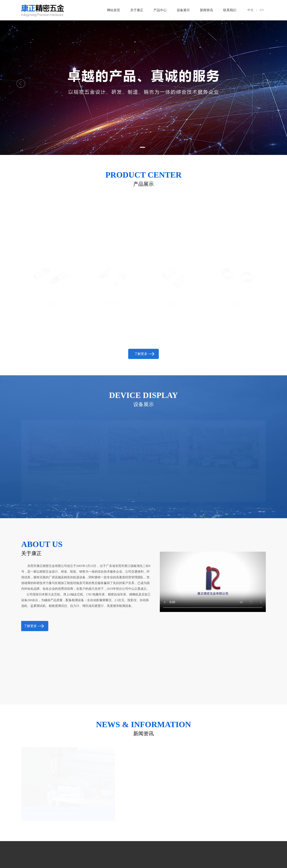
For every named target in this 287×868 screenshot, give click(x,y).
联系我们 (230, 10)
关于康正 (137, 10)
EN (262, 10)
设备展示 (183, 10)
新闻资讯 (206, 10)
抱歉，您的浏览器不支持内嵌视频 (213, 563)
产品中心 (160, 10)
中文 (251, 10)
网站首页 (114, 10)
